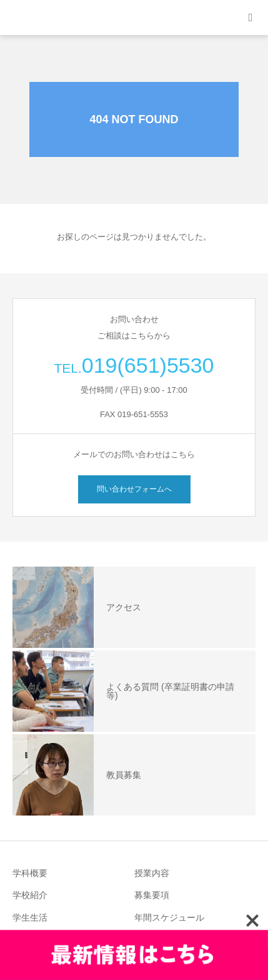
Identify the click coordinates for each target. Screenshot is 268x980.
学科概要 (30, 873)
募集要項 (152, 895)
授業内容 (152, 873)
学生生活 (30, 917)
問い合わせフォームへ (134, 489)
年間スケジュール (169, 917)
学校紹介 (30, 895)
